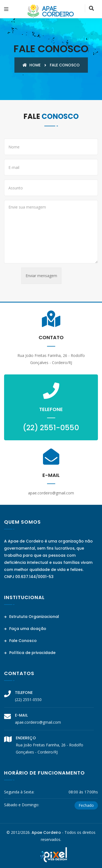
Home (32, 65)
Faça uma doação (25, 629)
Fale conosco (65, 65)
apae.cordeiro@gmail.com (38, 722)
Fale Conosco (20, 641)
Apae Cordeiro (46, 832)
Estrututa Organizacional (32, 617)
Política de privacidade (30, 653)
